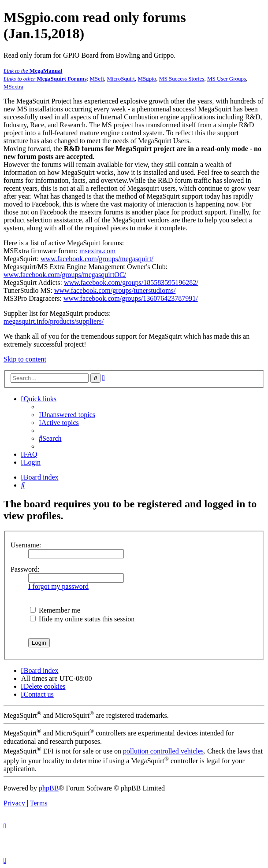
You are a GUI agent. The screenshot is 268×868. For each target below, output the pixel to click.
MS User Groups (227, 79)
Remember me (55, 610)
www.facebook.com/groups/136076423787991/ (131, 298)
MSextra (13, 87)
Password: (25, 569)
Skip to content (25, 359)
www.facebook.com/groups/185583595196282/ (131, 283)
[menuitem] (67, 415)
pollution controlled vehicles (163, 751)
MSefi (97, 79)
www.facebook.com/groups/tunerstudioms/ (115, 290)
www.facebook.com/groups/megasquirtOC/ (65, 275)
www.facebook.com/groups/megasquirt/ (97, 259)
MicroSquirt (121, 79)
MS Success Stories (182, 79)
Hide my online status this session (82, 619)
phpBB (49, 788)
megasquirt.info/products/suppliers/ (54, 321)
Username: (26, 545)
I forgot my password (58, 586)
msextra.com (97, 251)
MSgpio (147, 79)
